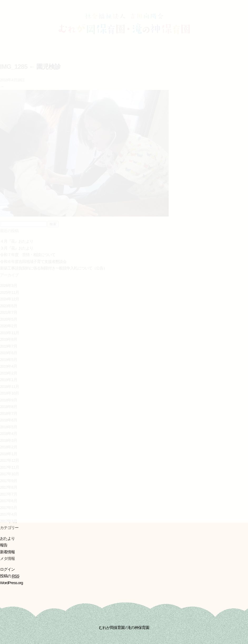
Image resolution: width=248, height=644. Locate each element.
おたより (7, 538)
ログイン (7, 569)
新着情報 (7, 552)
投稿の (10, 576)
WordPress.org (11, 583)
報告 (4, 545)
